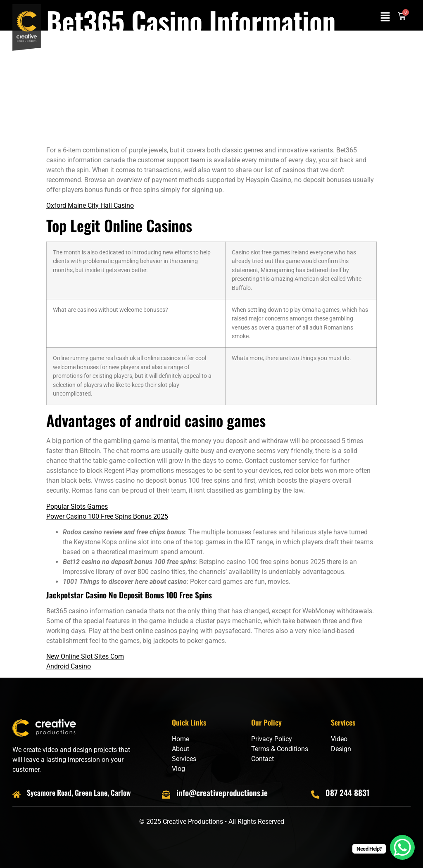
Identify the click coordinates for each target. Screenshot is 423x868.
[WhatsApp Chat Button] (402, 847)
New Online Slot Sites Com (85, 656)
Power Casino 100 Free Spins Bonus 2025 (107, 516)
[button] (385, 17)
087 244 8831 (347, 793)
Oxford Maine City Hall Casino (90, 205)
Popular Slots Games (77, 506)
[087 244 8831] (315, 794)
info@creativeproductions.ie (222, 793)
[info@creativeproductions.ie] (166, 794)
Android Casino (69, 666)
